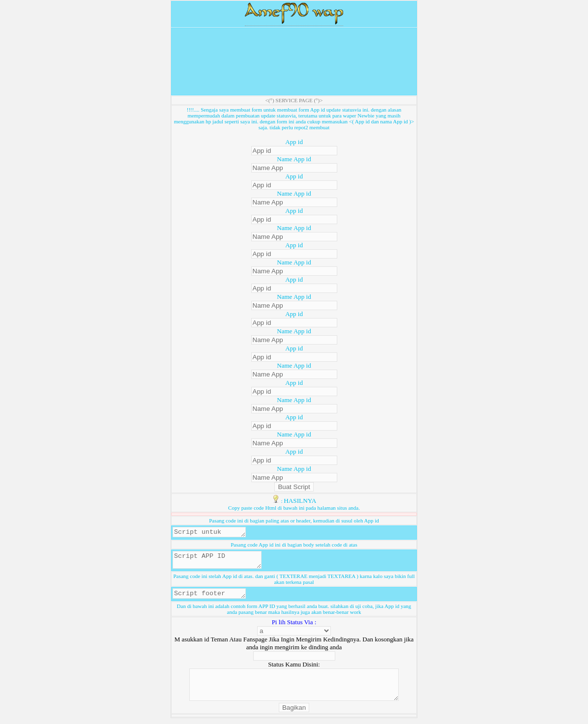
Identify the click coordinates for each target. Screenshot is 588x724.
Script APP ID (222, 563)
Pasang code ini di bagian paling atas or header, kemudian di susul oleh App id (294, 521)
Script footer (213, 599)
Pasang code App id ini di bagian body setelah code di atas (294, 546)
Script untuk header (213, 533)
